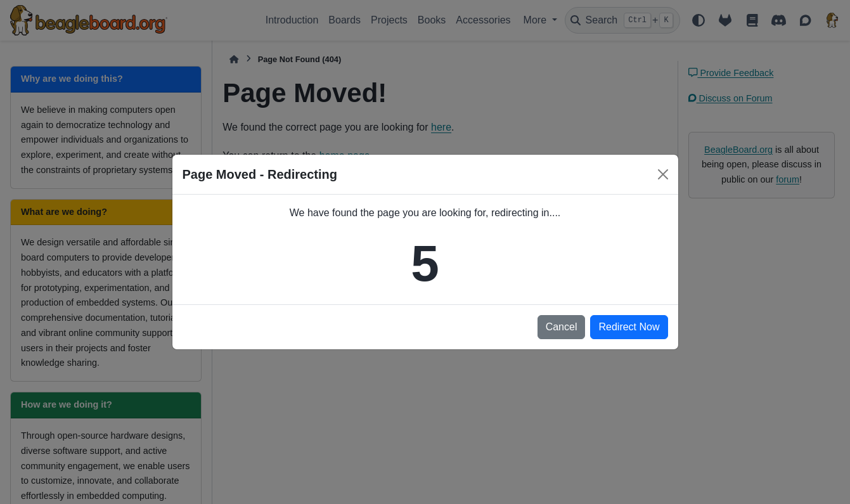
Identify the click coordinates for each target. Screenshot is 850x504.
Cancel (562, 327)
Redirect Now (629, 327)
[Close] (663, 174)
